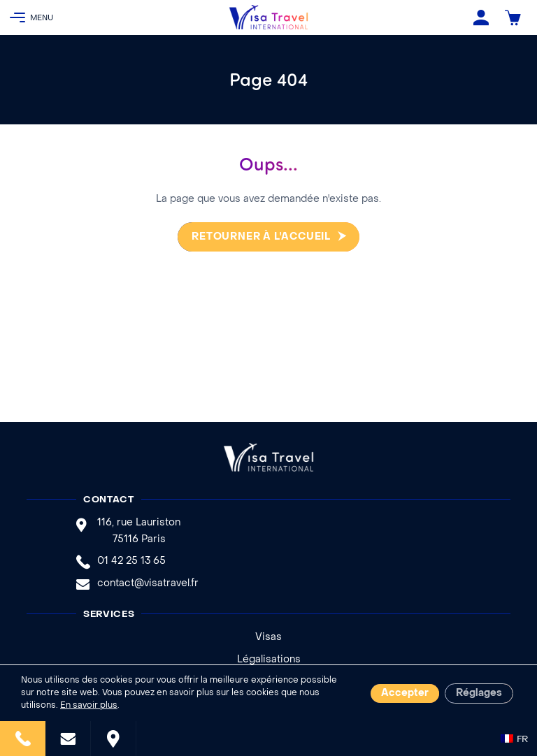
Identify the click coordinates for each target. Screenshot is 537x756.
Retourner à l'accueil (260, 237)
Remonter (511, 694)
